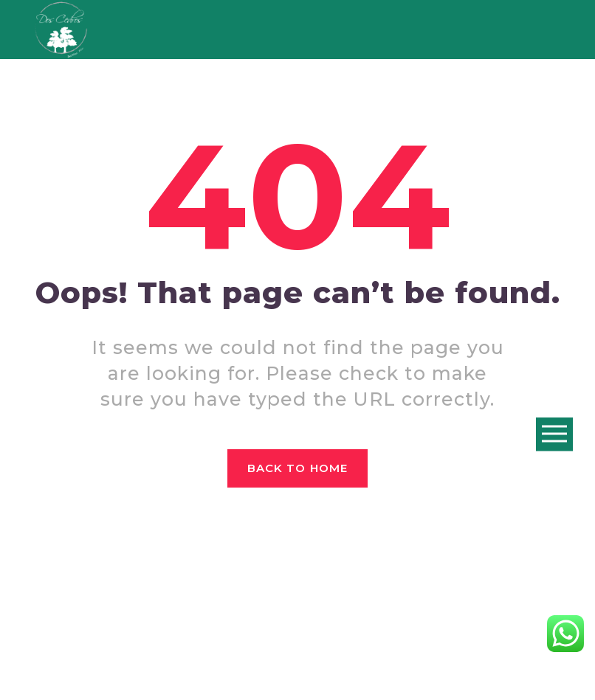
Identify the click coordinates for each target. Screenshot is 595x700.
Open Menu (554, 435)
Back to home (297, 468)
